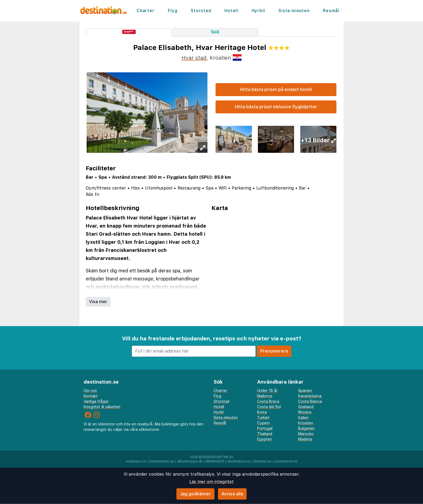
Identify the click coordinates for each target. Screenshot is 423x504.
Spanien (305, 391)
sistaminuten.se (161, 461)
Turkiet (263, 418)
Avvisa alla (232, 494)
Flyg (173, 11)
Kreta (262, 412)
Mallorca (265, 396)
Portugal (265, 428)
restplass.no (136, 461)
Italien (303, 418)
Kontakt (91, 396)
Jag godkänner (195, 494)
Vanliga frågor (96, 401)
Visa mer (98, 302)
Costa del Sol (269, 407)
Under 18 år (267, 391)
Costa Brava (268, 401)
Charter (146, 11)
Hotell (231, 11)
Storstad (201, 11)
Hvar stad (194, 58)
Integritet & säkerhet (102, 407)
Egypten (265, 439)
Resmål (331, 11)
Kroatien (306, 423)
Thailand (265, 434)
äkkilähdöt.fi (215, 461)
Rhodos (305, 412)
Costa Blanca (310, 401)
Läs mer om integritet (211, 482)
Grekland (306, 407)
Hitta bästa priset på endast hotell (276, 89)
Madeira (305, 439)
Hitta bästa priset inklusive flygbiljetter (276, 107)
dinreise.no (262, 461)
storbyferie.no (286, 461)
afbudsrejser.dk (190, 461)
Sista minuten (294, 11)
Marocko (306, 434)
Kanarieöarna (310, 396)
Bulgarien (306, 428)
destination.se (239, 461)
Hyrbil (258, 11)
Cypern (263, 423)
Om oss (90, 391)
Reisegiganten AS (218, 457)
